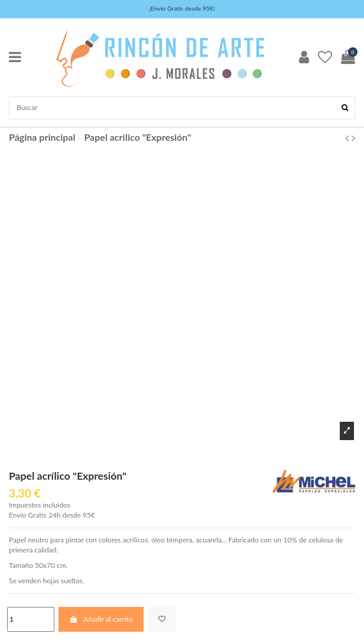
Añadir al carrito (101, 619)
